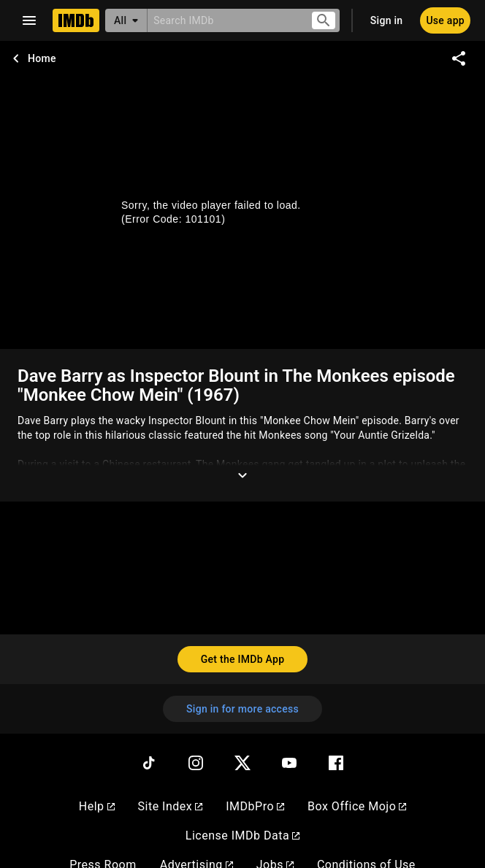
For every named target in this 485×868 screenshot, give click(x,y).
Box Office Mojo (357, 806)
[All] (126, 20)
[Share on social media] (459, 58)
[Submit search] (324, 21)
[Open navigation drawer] (29, 20)
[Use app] (445, 20)
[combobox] (223, 20)
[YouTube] (289, 763)
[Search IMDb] (223, 20)
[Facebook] (336, 763)
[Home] (76, 20)
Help (97, 806)
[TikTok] (149, 763)
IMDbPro (255, 806)
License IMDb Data (242, 836)
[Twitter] (242, 763)
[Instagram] (196, 763)
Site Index (171, 806)
